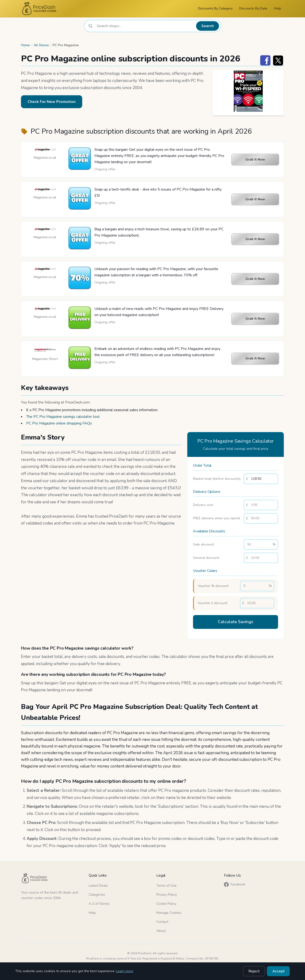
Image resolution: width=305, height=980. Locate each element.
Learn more (125, 972)
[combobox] (146, 26)
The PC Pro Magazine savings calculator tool (63, 417)
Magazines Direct (45, 359)
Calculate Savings (236, 621)
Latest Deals (98, 884)
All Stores (41, 45)
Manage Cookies (169, 911)
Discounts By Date (253, 8)
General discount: (206, 558)
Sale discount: (204, 544)
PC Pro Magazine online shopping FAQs (59, 423)
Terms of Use (166, 884)
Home (25, 45)
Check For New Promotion (52, 102)
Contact (162, 920)
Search (209, 26)
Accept (280, 972)
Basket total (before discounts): (217, 479)
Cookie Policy (166, 902)
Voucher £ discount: (213, 603)
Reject (258, 972)
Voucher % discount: (213, 586)
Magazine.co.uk (45, 158)
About (161, 929)
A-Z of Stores (99, 902)
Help (278, 8)
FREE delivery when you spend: (217, 518)
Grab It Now (255, 159)
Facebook (235, 883)
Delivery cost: (203, 505)
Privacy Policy (167, 893)
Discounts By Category (215, 8)
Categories (97, 893)
